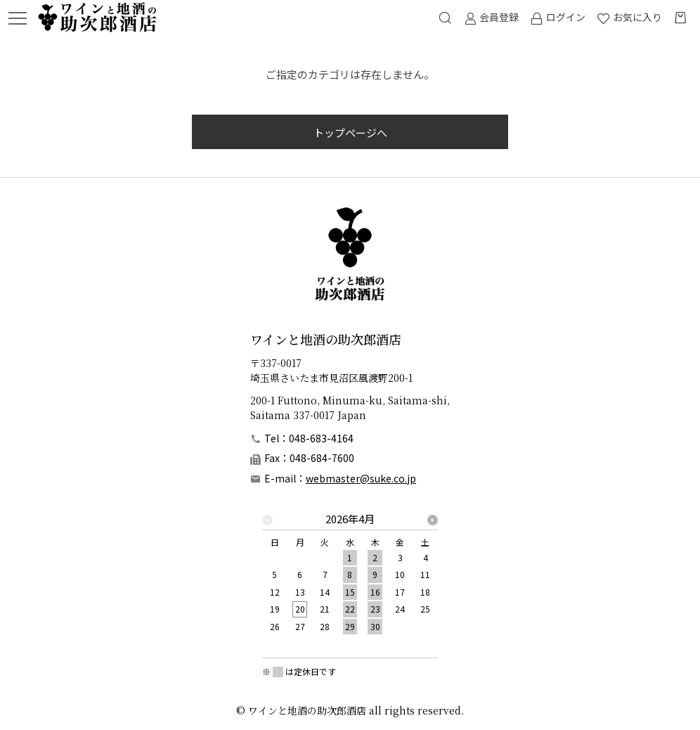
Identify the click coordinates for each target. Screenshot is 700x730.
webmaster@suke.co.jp (361, 478)
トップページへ (350, 133)
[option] (350, 577)
